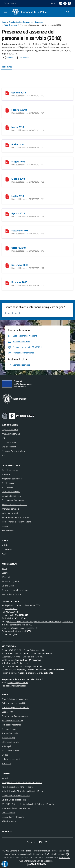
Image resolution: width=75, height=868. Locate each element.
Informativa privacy (10, 742)
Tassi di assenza (11, 25)
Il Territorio (6, 577)
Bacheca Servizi (9, 729)
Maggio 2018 (18, 162)
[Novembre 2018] (7, 265)
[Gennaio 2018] (7, 93)
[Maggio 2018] (7, 162)
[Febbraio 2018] (7, 110)
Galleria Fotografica (10, 581)
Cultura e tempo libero (11, 496)
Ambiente (6, 474)
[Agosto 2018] (7, 214)
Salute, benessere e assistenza (15, 517)
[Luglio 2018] (7, 196)
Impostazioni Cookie (10, 750)
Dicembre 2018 (19, 282)
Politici (4, 455)
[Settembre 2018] (7, 231)
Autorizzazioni (8, 487)
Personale (39, 22)
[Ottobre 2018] (7, 248)
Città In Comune (58, 854)
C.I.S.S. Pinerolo (8, 813)
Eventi (4, 568)
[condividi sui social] (8, 57)
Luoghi (5, 573)
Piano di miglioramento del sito (15, 707)
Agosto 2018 (18, 213)
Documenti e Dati (9, 442)
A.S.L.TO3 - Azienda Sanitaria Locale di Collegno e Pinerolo (28, 804)
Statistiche (6, 763)
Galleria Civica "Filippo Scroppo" (15, 800)
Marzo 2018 (18, 127)
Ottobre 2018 (19, 248)
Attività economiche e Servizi (15, 590)
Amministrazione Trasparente (21, 22)
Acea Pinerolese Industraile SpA (16, 808)
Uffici (4, 438)
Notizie (5, 545)
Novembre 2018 (20, 265)
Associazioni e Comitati (12, 594)
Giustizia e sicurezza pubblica (14, 504)
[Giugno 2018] (7, 179)
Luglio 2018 (18, 196)
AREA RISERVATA (36, 864)
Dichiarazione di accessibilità (14, 703)
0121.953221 (11, 609)
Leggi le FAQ (7, 712)
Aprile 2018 (18, 144)
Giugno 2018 (18, 179)
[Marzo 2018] (7, 127)
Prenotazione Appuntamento (15, 716)
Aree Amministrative (11, 434)
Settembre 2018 (20, 231)
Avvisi (4, 554)
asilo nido (6, 778)
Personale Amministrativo (13, 451)
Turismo (5, 526)
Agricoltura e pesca (10, 470)
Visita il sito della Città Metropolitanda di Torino (22, 791)
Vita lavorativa (8, 530)
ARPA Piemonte (9, 821)
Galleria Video (8, 586)
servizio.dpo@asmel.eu (18, 682)
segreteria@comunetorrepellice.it (22, 628)
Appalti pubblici (8, 483)
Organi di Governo (10, 429)
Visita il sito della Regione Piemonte (18, 787)
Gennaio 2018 (19, 93)
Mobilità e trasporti (10, 513)
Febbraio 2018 (19, 110)
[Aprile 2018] (7, 145)
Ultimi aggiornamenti (11, 759)
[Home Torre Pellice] (29, 12)
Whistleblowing (9, 738)
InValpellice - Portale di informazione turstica (22, 782)
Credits (5, 755)
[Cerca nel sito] (68, 12)
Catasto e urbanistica (11, 492)
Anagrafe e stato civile (12, 479)
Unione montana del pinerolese (16, 795)
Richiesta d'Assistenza (11, 725)
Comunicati (7, 549)
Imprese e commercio (11, 509)
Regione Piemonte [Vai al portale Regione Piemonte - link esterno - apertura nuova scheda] (10, 3)
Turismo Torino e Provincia (13, 817)
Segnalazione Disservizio (12, 720)
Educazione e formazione (13, 500)
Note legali (6, 746)
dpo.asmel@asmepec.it (16, 686)
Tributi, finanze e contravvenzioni (16, 522)
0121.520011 (12, 612)
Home (4, 22)
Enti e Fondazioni (9, 447)
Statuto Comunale (10, 733)
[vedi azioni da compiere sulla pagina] (22, 57)
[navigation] (5, 12)
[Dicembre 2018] (7, 282)
